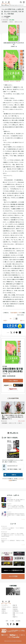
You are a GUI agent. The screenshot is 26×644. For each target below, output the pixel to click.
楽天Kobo (13, 389)
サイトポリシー (5, 605)
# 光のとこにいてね (13, 423)
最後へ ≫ (22, 321)
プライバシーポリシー (7, 607)
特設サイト (15, 617)
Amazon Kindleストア (8, 385)
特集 (14, 615)
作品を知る (15, 609)
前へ (11, 319)
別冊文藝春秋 (5, 22)
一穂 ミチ (11, 22)
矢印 (23, 519)
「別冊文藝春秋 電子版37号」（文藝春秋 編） (12, 81)
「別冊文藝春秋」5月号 (15, 313)
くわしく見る (12, 381)
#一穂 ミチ (20, 423)
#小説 (7, 18)
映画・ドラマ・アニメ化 (18, 613)
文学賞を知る (16, 611)
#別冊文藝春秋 (7, 16)
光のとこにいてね (19, 22)
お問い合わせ (5, 613)
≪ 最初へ (5, 321)
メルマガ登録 (13, 576)
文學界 (5, 621)
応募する (10, 475)
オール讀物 (11, 621)
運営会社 (4, 609)
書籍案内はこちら (13, 570)
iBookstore (18, 385)
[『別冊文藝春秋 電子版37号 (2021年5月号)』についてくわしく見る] (14, 33)
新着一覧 (15, 605)
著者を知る (15, 607)
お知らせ (4, 611)
